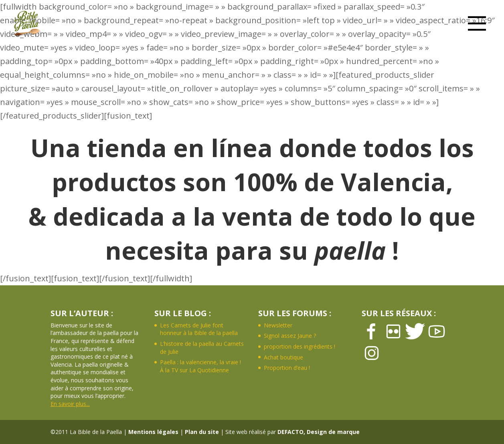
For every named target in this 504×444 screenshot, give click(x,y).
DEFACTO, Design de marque (319, 432)
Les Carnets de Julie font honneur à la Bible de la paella (199, 329)
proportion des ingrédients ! (300, 346)
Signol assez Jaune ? (290, 336)
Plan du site (202, 432)
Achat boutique (283, 357)
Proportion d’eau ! (287, 368)
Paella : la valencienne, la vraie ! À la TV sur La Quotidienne (200, 366)
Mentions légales (153, 432)
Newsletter (278, 325)
